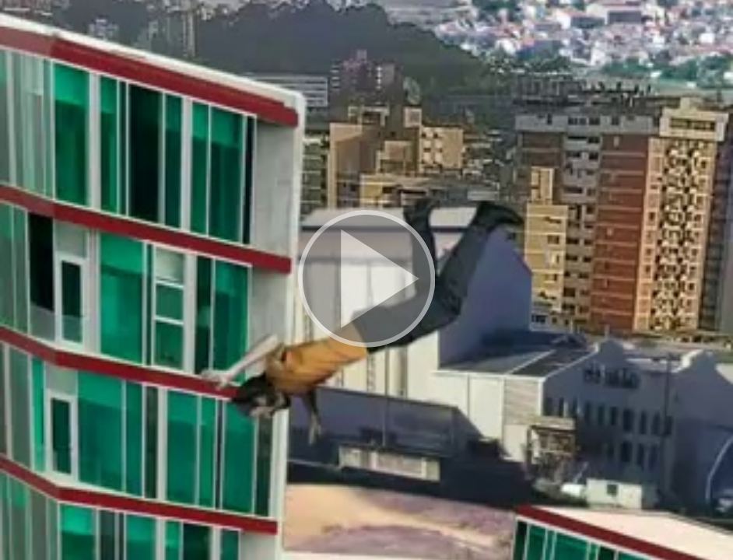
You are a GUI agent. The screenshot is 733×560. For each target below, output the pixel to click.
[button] (366, 280)
